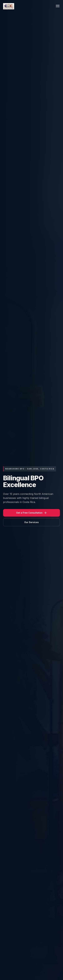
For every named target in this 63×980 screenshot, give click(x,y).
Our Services (31, 522)
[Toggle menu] (58, 6)
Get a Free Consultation (31, 513)
